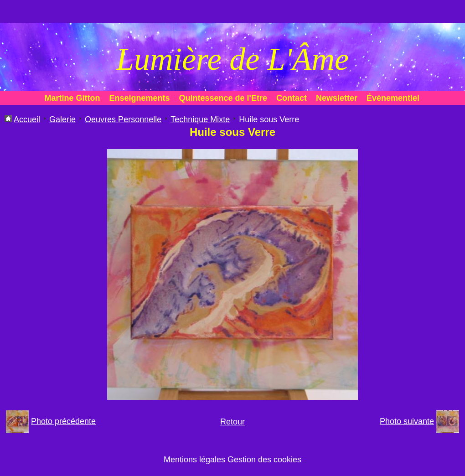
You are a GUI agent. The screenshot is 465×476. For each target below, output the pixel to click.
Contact (292, 98)
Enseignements (140, 98)
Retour (232, 422)
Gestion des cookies (264, 460)
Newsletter (337, 98)
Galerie (62, 119)
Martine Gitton (72, 98)
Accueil (27, 119)
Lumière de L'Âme (232, 59)
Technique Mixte (200, 119)
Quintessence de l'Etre (223, 98)
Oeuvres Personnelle (123, 119)
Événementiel (393, 98)
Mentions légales (194, 460)
